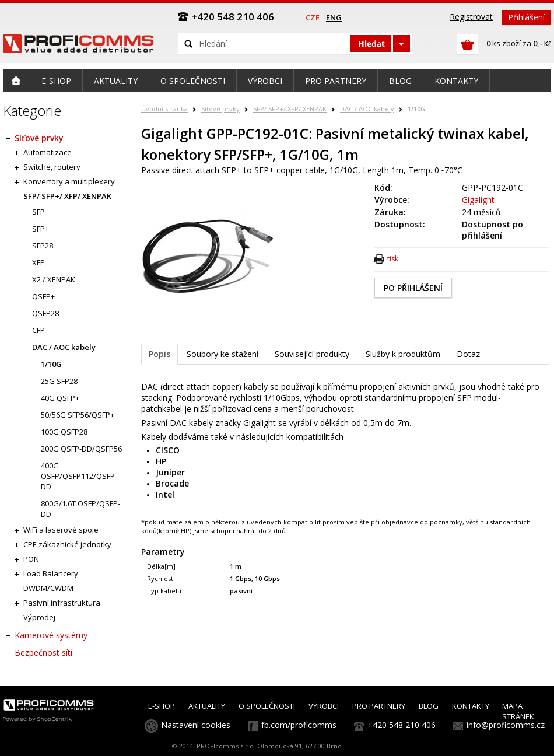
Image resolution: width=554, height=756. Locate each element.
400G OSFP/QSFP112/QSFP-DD (79, 476)
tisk (393, 259)
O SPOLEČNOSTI (267, 706)
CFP (38, 330)
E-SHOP (162, 706)
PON (31, 559)
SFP (38, 212)
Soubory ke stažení (222, 354)
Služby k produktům (403, 354)
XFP (38, 262)
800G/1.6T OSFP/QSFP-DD (80, 509)
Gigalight (478, 200)
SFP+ (41, 229)
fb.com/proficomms (299, 725)
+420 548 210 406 (402, 725)
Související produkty (312, 354)
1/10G (416, 109)
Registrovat (471, 17)
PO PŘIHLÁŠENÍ (413, 288)
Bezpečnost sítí (43, 652)
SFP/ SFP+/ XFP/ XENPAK (290, 109)
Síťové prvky (220, 109)
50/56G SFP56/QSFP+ (78, 415)
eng (334, 17)
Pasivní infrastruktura (62, 603)
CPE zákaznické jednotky (67, 544)
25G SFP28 (59, 381)
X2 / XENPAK (54, 279)
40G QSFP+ (60, 398)
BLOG (429, 706)
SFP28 (43, 246)
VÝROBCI (324, 706)
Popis (159, 354)
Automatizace (48, 152)
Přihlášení (526, 17)
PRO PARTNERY (379, 706)
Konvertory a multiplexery (69, 181)
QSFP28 (45, 313)
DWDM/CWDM (48, 588)
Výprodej (39, 617)
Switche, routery (52, 167)
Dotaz (468, 354)
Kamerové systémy (51, 635)
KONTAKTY (471, 706)
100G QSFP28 (64, 432)
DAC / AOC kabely (367, 109)
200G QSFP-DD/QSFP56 (81, 449)
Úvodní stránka (164, 109)
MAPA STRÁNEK (518, 711)
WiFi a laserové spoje (61, 530)
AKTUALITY (207, 706)
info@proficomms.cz (506, 725)
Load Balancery (51, 573)
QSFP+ (43, 296)
